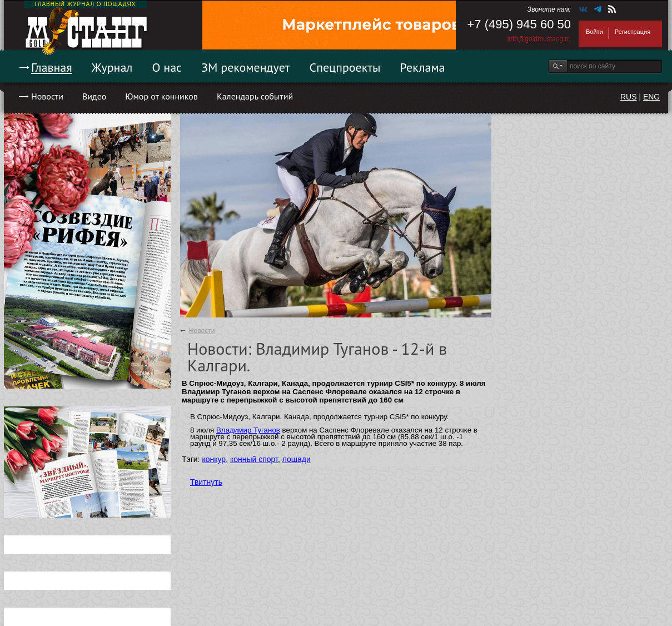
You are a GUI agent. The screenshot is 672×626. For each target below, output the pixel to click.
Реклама (423, 67)
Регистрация (633, 32)
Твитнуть (206, 482)
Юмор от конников (161, 96)
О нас (167, 67)
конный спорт (254, 459)
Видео (94, 96)
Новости (47, 96)
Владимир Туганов (248, 430)
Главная (52, 67)
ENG (651, 97)
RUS (629, 97)
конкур (214, 459)
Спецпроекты (345, 67)
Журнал (112, 67)
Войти (594, 32)
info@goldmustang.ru (539, 39)
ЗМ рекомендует (246, 67)
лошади (297, 459)
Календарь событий (255, 96)
